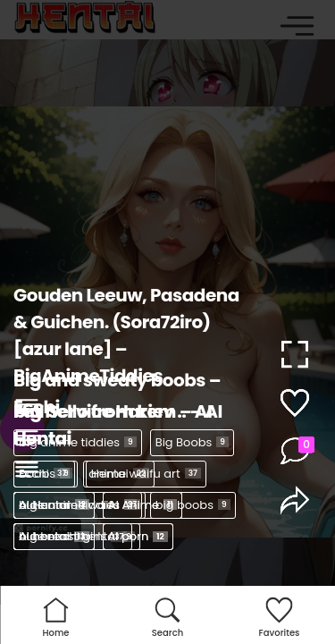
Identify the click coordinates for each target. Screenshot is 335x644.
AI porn (138, 536)
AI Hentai (54, 505)
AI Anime (142, 505)
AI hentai (54, 536)
